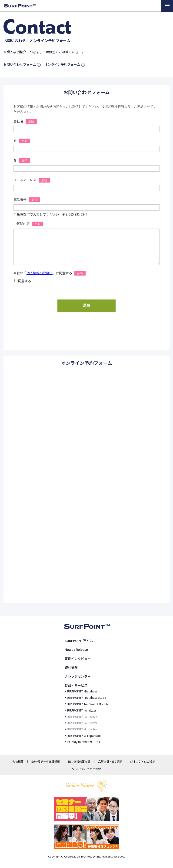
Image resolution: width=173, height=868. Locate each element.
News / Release (76, 649)
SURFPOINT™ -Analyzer (81, 710)
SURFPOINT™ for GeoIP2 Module (87, 704)
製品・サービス (76, 685)
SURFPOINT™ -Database (82, 691)
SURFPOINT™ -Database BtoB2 (86, 697)
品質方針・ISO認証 (110, 761)
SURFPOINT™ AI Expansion (84, 736)
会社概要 (18, 761)
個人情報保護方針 (79, 761)
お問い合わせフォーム (20, 64)
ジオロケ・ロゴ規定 (143, 761)
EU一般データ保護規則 (46, 761)
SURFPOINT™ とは (79, 641)
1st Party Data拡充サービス (84, 742)
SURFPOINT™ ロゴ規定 (86, 769)
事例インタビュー (78, 658)
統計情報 (71, 667)
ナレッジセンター (78, 676)
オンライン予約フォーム (62, 64)
